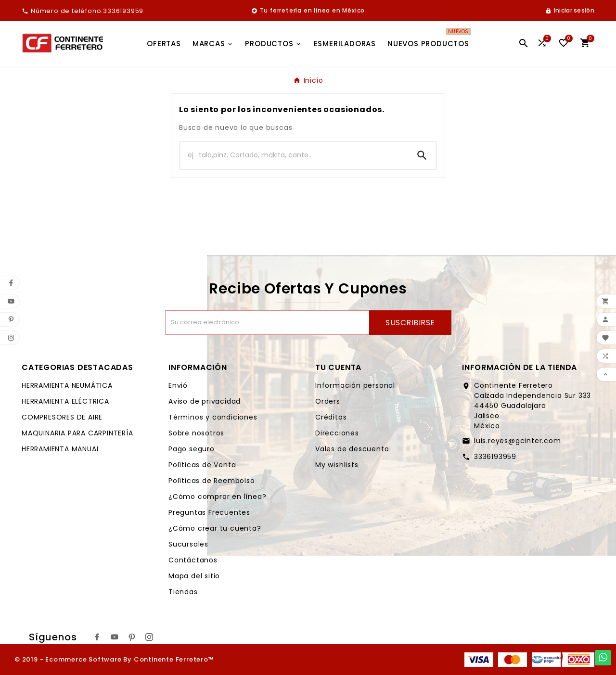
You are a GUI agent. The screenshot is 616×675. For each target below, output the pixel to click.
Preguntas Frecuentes (209, 512)
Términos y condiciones (213, 417)
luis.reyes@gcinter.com (518, 441)
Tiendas (183, 592)
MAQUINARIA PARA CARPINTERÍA (77, 433)
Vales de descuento (352, 449)
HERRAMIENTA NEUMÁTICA (67, 385)
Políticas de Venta (202, 465)
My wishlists (337, 465)
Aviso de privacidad (205, 401)
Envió (178, 385)
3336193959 (495, 457)
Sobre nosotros (196, 433)
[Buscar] (294, 155)
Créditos (331, 417)
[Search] (422, 155)
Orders (328, 401)
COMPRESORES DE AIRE (62, 417)
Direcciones (337, 433)
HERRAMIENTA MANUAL (61, 449)
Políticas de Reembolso (212, 481)
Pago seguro (192, 449)
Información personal (355, 385)
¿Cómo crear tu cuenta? (215, 528)
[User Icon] (570, 11)
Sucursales (188, 544)
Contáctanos (193, 560)
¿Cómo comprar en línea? (217, 497)
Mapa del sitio (194, 576)
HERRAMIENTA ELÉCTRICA (65, 401)
